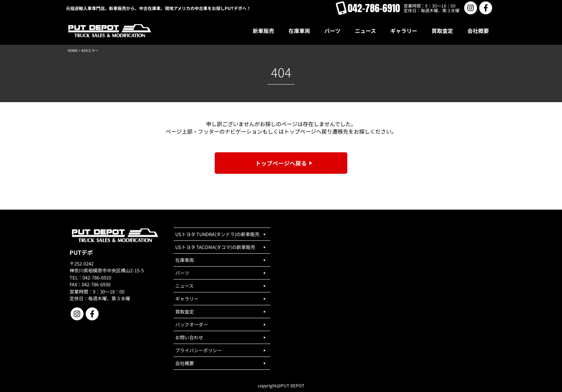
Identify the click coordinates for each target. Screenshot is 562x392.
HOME (73, 50)
